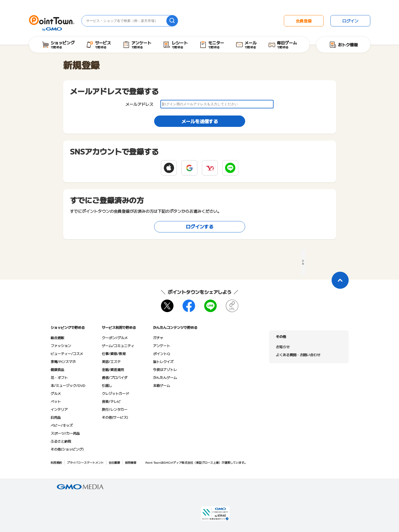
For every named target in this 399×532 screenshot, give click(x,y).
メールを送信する (200, 121)
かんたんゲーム (165, 377)
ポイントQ (161, 353)
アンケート (162, 346)
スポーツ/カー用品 (65, 433)
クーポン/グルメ (115, 338)
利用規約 (56, 462)
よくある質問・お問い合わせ (298, 355)
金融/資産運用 (113, 369)
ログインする (200, 226)
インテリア (59, 409)
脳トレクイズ (163, 361)
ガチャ (158, 338)
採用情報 (131, 462)
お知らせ (283, 347)
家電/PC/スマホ (63, 361)
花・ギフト (59, 377)
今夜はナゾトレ (165, 369)
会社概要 (114, 462)
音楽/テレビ (111, 401)
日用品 (56, 417)
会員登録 (304, 21)
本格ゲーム (162, 385)
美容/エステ (111, 361)
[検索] (172, 21)
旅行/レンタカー (115, 409)
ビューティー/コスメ (67, 353)
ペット (56, 401)
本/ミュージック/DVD (68, 385)
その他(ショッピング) (67, 449)
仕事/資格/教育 (114, 353)
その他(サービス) (115, 417)
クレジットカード (115, 393)
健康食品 (57, 369)
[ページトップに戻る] (340, 280)
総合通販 (57, 338)
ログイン (350, 21)
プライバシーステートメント (85, 462)
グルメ (56, 393)
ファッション (61, 346)
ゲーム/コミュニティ (118, 346)
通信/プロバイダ (115, 377)
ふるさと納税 (61, 441)
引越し (107, 385)
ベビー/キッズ (62, 425)
